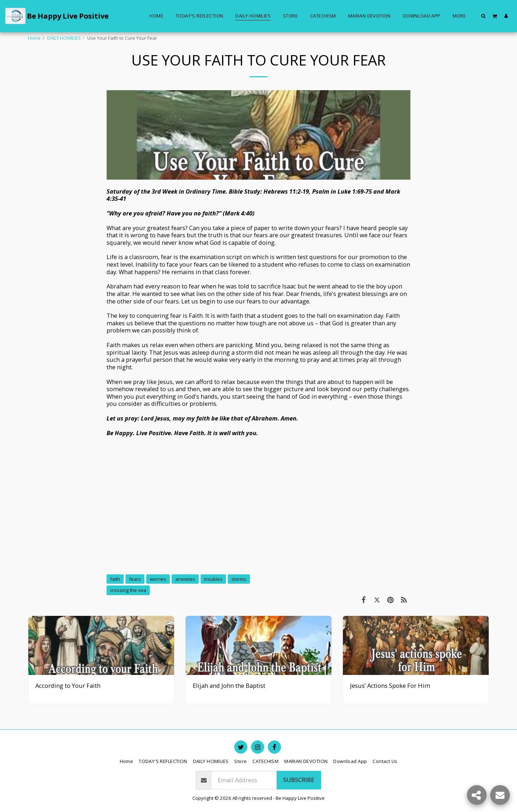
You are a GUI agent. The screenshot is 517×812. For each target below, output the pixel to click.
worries (158, 579)
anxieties (185, 579)
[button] (484, 16)
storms (239, 579)
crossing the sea (128, 590)
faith (115, 579)
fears (135, 579)
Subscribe (299, 780)
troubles (213, 579)
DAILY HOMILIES (64, 38)
